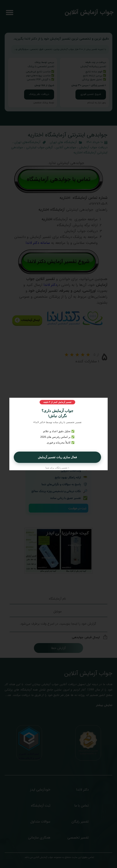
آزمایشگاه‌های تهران (27, 142)
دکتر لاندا (50, 285)
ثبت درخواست (77, 508)
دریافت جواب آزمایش (93, 147)
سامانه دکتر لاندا (38, 243)
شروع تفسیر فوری (91, 94)
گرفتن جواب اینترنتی (39, 147)
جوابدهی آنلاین (66, 147)
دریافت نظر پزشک (39, 94)
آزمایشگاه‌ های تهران (63, 142)
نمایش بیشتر (104, 705)
